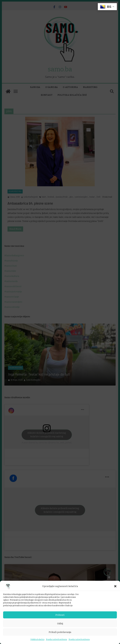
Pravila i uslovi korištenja (56, 639)
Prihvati (60, 615)
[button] (115, 586)
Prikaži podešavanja (60, 632)
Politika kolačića (37, 639)
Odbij (60, 624)
